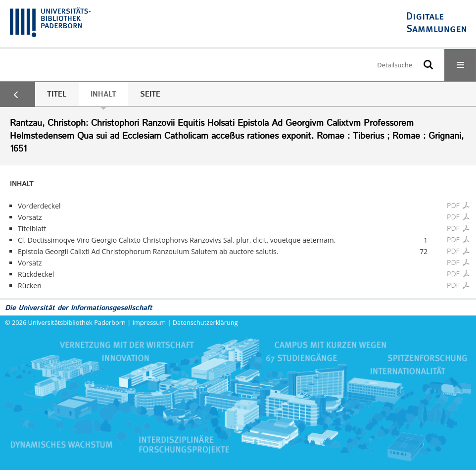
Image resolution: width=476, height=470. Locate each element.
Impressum (149, 322)
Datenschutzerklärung (205, 322)
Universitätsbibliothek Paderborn (77, 322)
